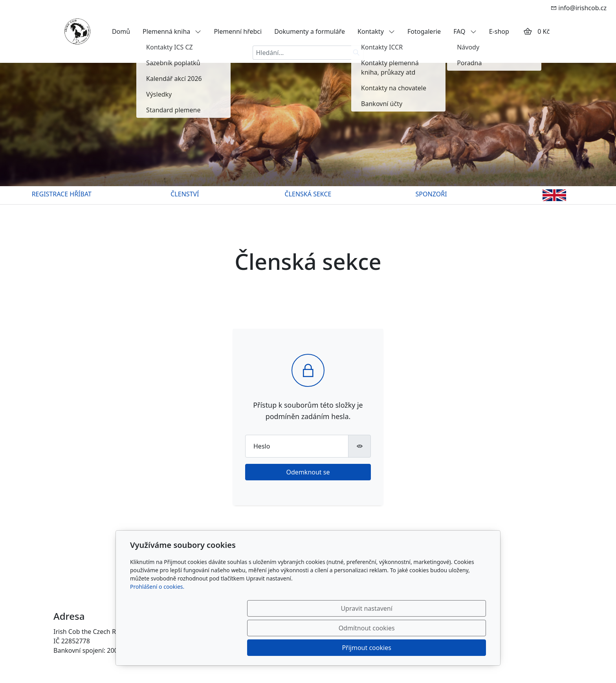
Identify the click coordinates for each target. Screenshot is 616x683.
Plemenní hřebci (238, 31)
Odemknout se (308, 472)
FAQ (465, 31)
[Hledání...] (301, 53)
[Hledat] (357, 53)
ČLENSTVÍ (185, 194)
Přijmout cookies (448, 648)
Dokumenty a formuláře (310, 31)
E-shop (499, 31)
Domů (121, 31)
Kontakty (376, 31)
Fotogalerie (424, 31)
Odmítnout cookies (370, 648)
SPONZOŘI (431, 194)
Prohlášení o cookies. (157, 626)
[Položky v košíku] (528, 31)
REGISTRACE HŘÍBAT (62, 194)
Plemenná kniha (172, 31)
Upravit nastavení (291, 648)
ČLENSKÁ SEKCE (308, 194)
